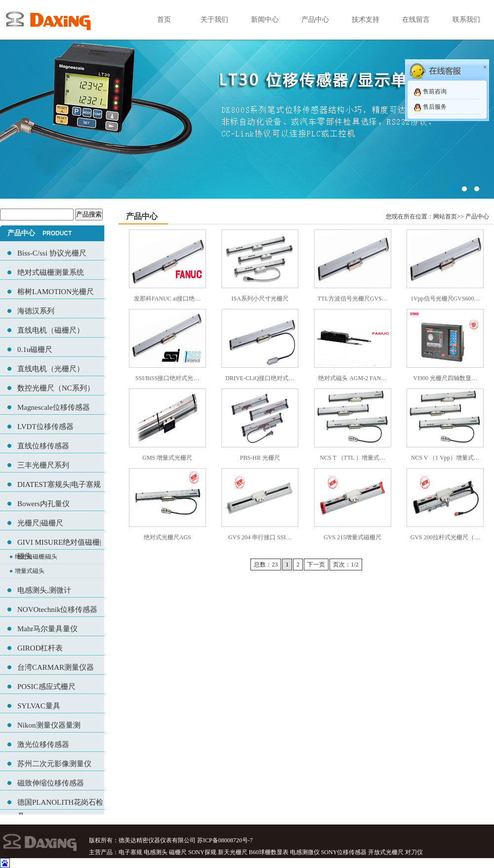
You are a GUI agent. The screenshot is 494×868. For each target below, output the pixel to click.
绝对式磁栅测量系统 (51, 272)
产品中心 (315, 20)
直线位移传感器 (43, 446)
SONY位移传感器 (344, 852)
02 (247, 99)
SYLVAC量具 (39, 706)
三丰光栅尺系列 (43, 465)
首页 (164, 20)
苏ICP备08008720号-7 (225, 840)
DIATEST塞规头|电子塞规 (59, 484)
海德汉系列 (36, 311)
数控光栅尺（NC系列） (56, 388)
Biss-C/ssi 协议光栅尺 (52, 253)
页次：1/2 (346, 564)
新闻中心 (265, 20)
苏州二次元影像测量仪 (54, 764)
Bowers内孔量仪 (43, 504)
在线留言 (416, 20)
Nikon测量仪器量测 (49, 725)
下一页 (316, 564)
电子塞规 (130, 852)
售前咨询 (435, 91)
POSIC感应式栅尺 (46, 687)
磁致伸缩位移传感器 (51, 783)
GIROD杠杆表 (40, 648)
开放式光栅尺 (386, 852)
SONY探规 (202, 852)
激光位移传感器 (43, 744)
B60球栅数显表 (269, 852)
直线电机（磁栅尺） (51, 330)
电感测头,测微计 (44, 590)
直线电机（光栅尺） (51, 369)
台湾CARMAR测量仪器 (56, 667)
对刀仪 (414, 852)
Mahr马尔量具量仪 (48, 629)
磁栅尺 (178, 852)
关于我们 (214, 20)
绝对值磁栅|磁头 (36, 557)
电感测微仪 (305, 852)
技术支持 (366, 20)
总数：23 (266, 564)
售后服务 (435, 107)
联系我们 (466, 20)
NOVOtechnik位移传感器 (57, 609)
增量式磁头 (30, 571)
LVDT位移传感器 (45, 427)
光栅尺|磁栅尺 (40, 523)
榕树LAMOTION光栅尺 (56, 292)
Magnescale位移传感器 (54, 407)
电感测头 (156, 852)
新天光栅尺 (233, 852)
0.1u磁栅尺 (35, 349)
